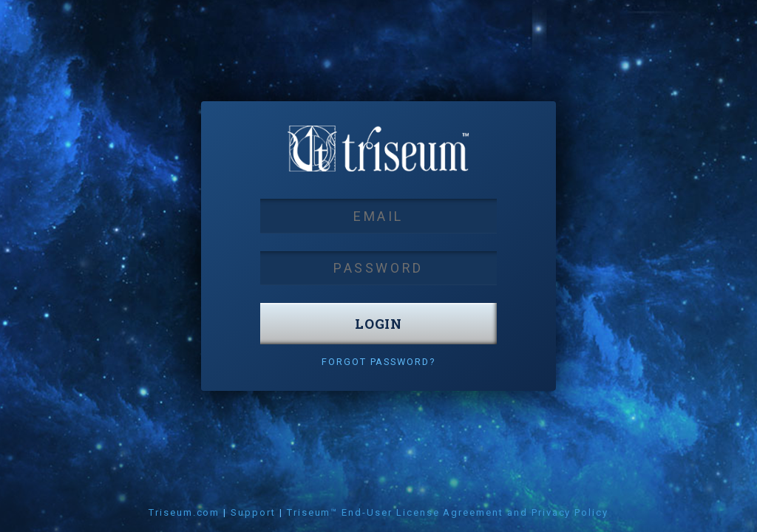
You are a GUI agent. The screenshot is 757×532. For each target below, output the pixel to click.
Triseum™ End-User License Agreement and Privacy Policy (448, 512)
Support (253, 512)
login (379, 324)
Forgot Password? (378, 362)
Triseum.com (184, 512)
